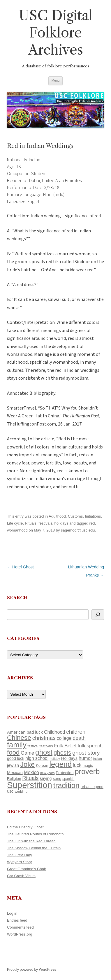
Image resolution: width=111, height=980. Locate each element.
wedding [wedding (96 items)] (21, 791)
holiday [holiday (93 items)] (55, 759)
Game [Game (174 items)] (27, 753)
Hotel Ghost (20, 567)
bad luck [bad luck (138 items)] (35, 732)
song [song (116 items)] (57, 779)
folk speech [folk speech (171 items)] (90, 746)
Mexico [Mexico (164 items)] (31, 772)
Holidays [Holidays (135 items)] (69, 758)
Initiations (93, 516)
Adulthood (57, 516)
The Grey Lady (20, 855)
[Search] (98, 615)
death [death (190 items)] (79, 738)
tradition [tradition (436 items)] (66, 785)
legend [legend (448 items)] (60, 764)
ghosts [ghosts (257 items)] (62, 752)
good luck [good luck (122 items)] (16, 758)
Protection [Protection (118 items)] (65, 773)
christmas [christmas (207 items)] (44, 738)
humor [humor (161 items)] (85, 758)
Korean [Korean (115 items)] (42, 765)
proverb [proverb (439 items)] (87, 771)
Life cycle (15, 523)
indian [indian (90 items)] (98, 759)
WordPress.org (20, 934)
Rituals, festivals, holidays (46, 523)
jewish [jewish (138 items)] (13, 765)
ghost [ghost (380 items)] (44, 752)
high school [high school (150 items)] (37, 758)
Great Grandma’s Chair (27, 869)
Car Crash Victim (21, 876)
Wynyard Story (19, 862)
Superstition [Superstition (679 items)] (30, 785)
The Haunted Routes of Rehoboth (35, 834)
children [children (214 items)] (76, 732)
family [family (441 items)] (17, 745)
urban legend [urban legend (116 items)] (92, 787)
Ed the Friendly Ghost (25, 827)
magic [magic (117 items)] (88, 765)
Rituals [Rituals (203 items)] (30, 778)
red (92, 523)
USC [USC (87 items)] (10, 791)
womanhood (17, 530)
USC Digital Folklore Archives (56, 33)
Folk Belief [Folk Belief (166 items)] (65, 746)
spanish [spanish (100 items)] (68, 779)
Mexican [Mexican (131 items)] (15, 773)
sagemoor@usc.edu (78, 530)
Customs (75, 516)
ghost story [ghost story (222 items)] (86, 753)
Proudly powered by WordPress (32, 970)
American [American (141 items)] (16, 732)
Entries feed (17, 920)
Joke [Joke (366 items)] (27, 764)
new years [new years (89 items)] (47, 773)
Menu (56, 80)
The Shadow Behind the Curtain (34, 848)
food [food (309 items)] (13, 752)
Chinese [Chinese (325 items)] (19, 738)
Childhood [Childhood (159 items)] (55, 732)
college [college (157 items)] (64, 738)
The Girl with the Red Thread (31, 841)
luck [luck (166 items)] (77, 765)
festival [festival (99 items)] (33, 746)
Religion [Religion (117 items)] (14, 779)
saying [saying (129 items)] (46, 778)
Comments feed (20, 927)
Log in (12, 913)
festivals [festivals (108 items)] (46, 746)
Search (17, 598)
